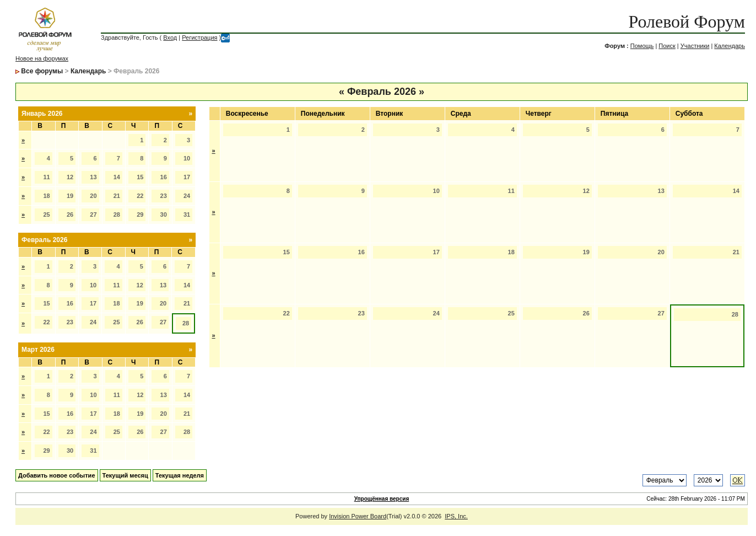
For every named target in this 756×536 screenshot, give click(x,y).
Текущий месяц (125, 475)
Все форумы (42, 71)
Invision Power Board (358, 516)
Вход (170, 37)
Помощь (642, 46)
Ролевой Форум (686, 22)
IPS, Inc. (456, 516)
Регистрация (199, 37)
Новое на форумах (42, 58)
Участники (695, 46)
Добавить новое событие (57, 475)
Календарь (730, 46)
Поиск (667, 46)
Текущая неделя (180, 475)
